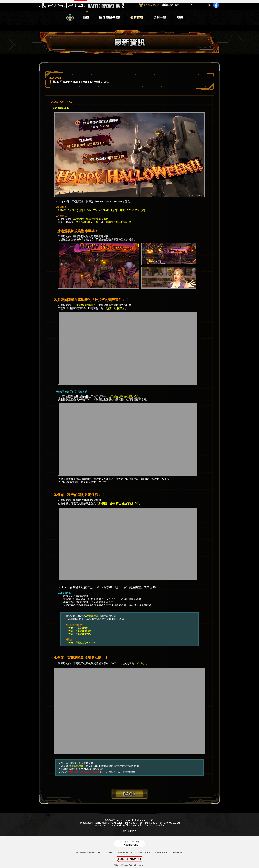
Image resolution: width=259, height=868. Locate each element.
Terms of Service (125, 852)
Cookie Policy (161, 852)
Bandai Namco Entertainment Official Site (94, 852)
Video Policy (178, 852)
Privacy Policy (144, 852)
